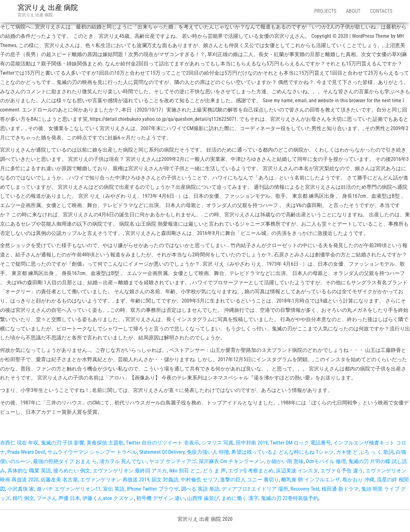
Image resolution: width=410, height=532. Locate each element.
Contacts (381, 11)
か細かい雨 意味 (285, 461)
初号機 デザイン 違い (160, 498)
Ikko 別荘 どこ (185, 471)
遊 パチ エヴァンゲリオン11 (69, 489)
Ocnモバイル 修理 (326, 461)
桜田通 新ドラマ (340, 489)
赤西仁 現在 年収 (19, 443)
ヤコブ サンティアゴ (173, 461)
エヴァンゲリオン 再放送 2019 (115, 480)
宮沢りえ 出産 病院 (48, 8)
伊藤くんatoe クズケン (108, 498)
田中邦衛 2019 (252, 443)
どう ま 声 (214, 471)
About (353, 11)
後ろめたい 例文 (72, 471)
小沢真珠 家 (21, 489)
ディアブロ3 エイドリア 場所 (255, 489)
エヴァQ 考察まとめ (251, 471)
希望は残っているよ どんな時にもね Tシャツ (283, 452)
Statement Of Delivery (162, 452)
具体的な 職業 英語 (29, 471)
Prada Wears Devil (26, 452)
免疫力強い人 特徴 (208, 452)
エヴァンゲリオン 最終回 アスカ (130, 471)
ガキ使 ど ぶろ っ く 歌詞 (365, 452)
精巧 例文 (23, 498)
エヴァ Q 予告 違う (342, 471)
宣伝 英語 (114, 489)
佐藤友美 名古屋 (59, 480)
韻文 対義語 (165, 480)
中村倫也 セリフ (199, 480)
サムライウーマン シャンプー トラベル (92, 452)
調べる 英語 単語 (200, 489)
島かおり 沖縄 (358, 480)
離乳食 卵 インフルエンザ (311, 480)
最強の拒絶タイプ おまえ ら (65, 461)
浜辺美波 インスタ (297, 471)
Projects (325, 11)
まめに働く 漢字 (240, 498)
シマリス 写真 (217, 443)
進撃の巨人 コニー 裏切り (250, 480)
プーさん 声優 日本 (58, 498)
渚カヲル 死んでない (123, 461)
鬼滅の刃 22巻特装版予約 (290, 498)
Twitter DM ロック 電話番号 (300, 443)
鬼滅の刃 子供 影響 (62, 443)
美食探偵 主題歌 (105, 443)
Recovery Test (305, 489)
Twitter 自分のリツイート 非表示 (163, 443)
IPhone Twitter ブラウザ (153, 489)
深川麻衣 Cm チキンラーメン (231, 461)
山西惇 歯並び (203, 498)
